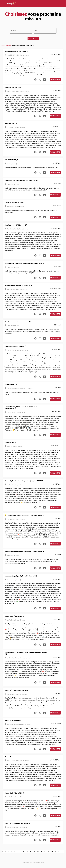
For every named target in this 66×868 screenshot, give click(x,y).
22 (62, 851)
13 (31, 851)
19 (52, 851)
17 (45, 851)
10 (20, 851)
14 (34, 851)
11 (24, 851)
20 (55, 851)
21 (59, 851)
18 (48, 851)
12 (27, 851)
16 (41, 851)
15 (38, 851)
